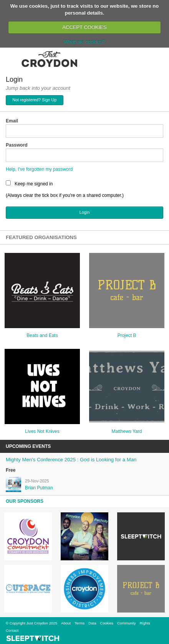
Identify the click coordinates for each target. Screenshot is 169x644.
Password (17, 145)
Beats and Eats (42, 335)
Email (12, 121)
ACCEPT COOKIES (84, 27)
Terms (80, 623)
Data (92, 623)
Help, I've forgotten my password (39, 169)
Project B (127, 335)
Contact (12, 630)
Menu (11, 59)
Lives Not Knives (42, 431)
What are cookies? (84, 42)
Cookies (107, 623)
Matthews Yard (127, 431)
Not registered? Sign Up (34, 100)
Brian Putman (39, 488)
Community (127, 623)
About (66, 623)
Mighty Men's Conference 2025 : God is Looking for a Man (71, 460)
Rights (145, 623)
